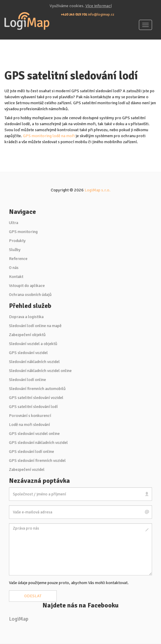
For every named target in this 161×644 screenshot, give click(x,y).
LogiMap (19, 619)
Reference (18, 259)
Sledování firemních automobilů (37, 389)
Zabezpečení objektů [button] (27, 335)
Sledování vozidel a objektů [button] (33, 344)
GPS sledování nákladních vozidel (38, 443)
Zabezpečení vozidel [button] (27, 470)
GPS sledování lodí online (32, 452)
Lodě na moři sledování (29, 425)
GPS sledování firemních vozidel (37, 461)
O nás (14, 268)
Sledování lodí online (27, 380)
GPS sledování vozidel (28, 353)
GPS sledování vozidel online (34, 434)
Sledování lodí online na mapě (35, 326)
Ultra (14, 223)
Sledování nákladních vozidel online (40, 371)
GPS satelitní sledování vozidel (36, 398)
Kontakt (16, 277)
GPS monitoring (23, 232)
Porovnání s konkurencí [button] (30, 416)
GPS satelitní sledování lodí (33, 407)
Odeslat (33, 596)
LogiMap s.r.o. (98, 190)
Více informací (99, 6)
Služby (15, 250)
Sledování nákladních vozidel (34, 362)
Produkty (17, 241)
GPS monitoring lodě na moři (49, 136)
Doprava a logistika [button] (26, 317)
